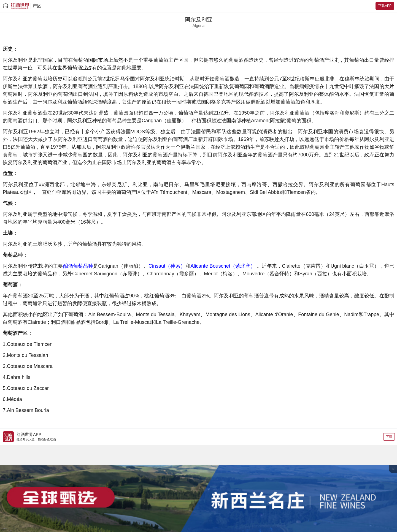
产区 (37, 6)
